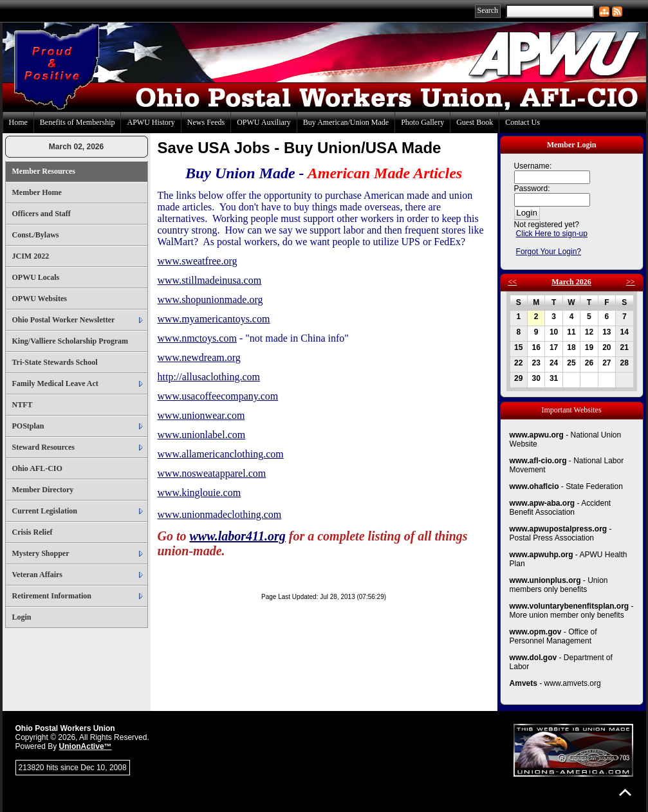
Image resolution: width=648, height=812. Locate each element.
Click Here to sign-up (552, 234)
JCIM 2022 (31, 256)
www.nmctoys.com (197, 338)
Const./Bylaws (36, 235)
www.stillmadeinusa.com (210, 280)
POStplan (28, 426)
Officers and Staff (42, 214)
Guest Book (475, 122)
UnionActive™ (86, 746)
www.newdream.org (199, 357)
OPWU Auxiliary (264, 122)
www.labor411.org (238, 536)
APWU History (151, 122)
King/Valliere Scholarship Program (70, 341)
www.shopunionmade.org (210, 300)
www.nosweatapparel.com (212, 473)
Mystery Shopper (41, 553)
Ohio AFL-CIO (37, 468)
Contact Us (523, 122)
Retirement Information (52, 596)
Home (18, 122)
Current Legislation (45, 511)
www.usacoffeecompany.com (218, 396)
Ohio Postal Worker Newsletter (64, 320)
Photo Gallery (422, 122)
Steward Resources (43, 447)
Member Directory (43, 490)
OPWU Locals (36, 277)
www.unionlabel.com (202, 435)
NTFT (23, 405)
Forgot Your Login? (549, 252)
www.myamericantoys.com (214, 319)
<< (513, 282)
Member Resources (44, 171)
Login (22, 617)
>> (631, 282)
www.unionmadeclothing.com (220, 514)
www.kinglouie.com (199, 493)
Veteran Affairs (38, 575)
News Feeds (206, 122)
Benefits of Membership (78, 122)
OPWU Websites (40, 299)
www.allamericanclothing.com (221, 454)
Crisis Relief (32, 532)
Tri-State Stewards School (55, 362)
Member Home (37, 192)
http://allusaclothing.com (209, 377)
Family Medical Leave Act (55, 383)
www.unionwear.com (201, 415)
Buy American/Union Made (346, 122)
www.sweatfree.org (198, 261)
